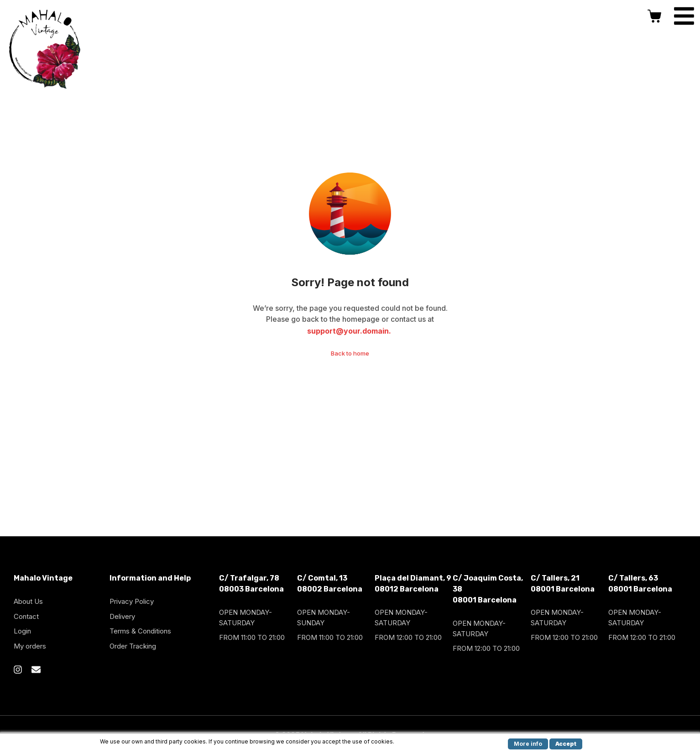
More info (528, 744)
